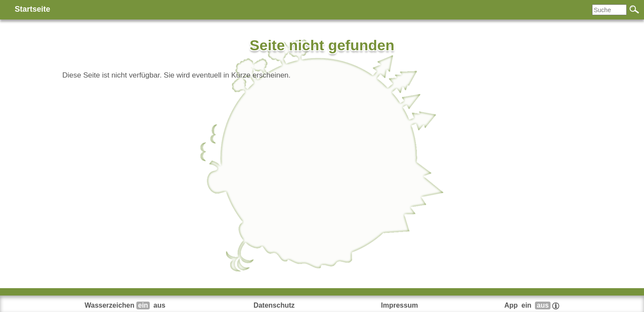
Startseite (32, 9)
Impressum (399, 305)
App (532, 305)
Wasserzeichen (126, 305)
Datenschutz (274, 305)
